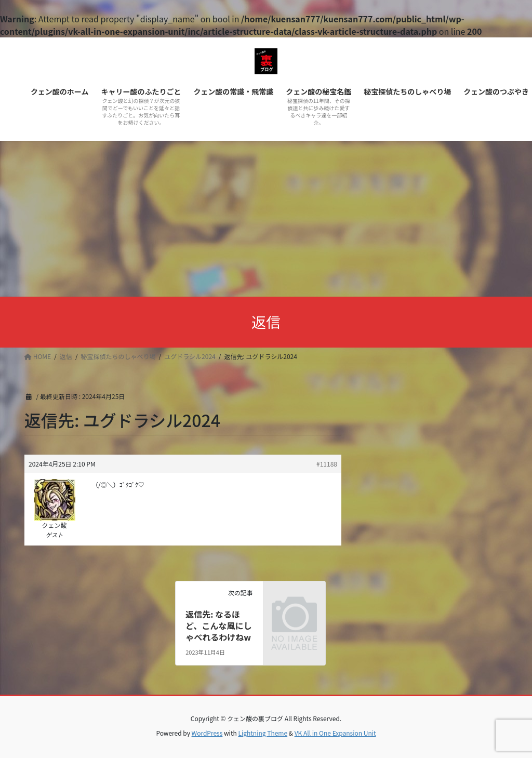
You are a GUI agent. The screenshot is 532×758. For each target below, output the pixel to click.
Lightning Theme (263, 733)
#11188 (327, 464)
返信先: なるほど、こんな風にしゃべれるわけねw (218, 626)
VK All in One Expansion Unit (335, 733)
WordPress (207, 733)
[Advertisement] (266, 219)
